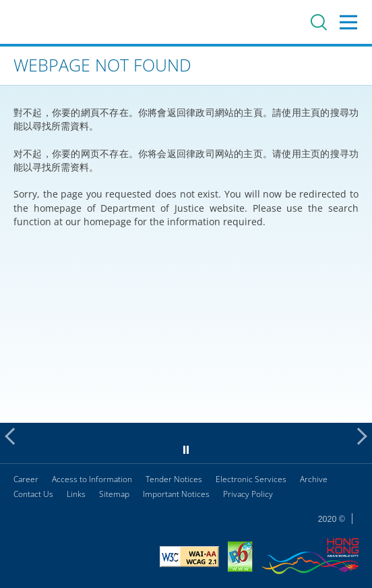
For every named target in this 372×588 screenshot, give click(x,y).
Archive (314, 479)
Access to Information (92, 479)
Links (76, 494)
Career (26, 479)
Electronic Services (251, 479)
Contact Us (33, 494)
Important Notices (176, 494)
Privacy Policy (248, 494)
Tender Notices (174, 479)
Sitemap (114, 494)
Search (319, 22)
